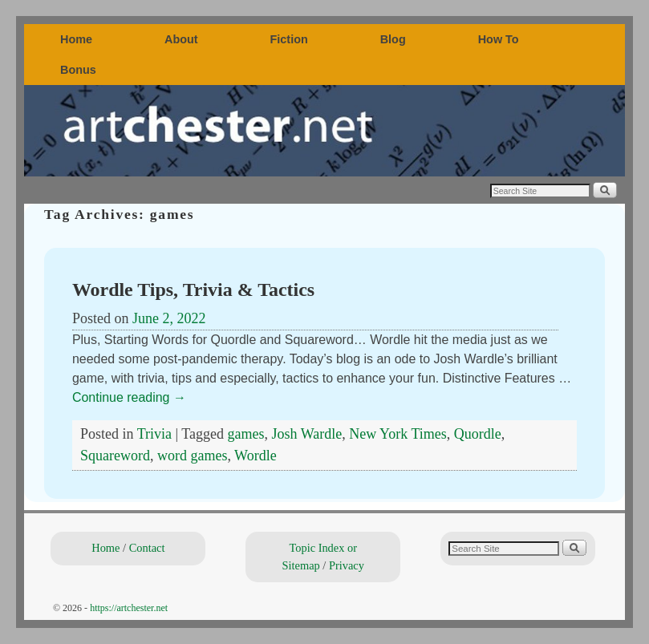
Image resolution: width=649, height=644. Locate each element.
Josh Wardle (306, 434)
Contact (147, 548)
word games (192, 456)
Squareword (115, 456)
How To (499, 39)
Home (76, 39)
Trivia (154, 434)
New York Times (398, 434)
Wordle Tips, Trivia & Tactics (193, 290)
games (246, 434)
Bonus (78, 70)
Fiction (289, 39)
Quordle (478, 434)
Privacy (347, 565)
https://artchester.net (129, 608)
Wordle (256, 456)
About (181, 39)
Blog (393, 39)
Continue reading (129, 397)
